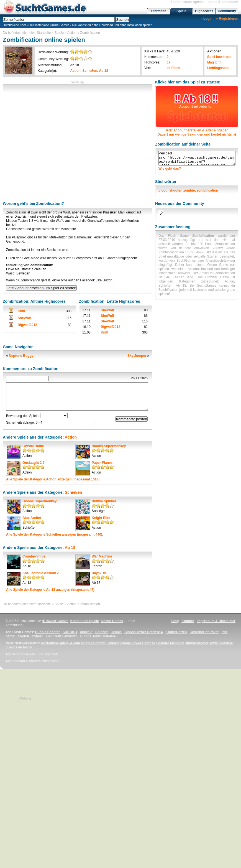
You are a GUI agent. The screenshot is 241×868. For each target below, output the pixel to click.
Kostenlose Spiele (85, 621)
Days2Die (99, 573)
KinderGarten (176, 632)
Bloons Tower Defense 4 (143, 632)
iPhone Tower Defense (137, 643)
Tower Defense (221, 643)
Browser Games (56, 621)
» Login (207, 19)
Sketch (23, 636)
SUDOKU (70, 632)
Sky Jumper (137, 356)
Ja (168, 62)
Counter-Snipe (34, 556)
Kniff (21, 311)
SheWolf (24, 318)
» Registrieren (227, 19)
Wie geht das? (170, 169)
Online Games (112, 621)
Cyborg (38, 636)
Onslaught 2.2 (33, 463)
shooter (175, 190)
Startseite (159, 11)
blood (163, 190)
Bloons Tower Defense (98, 636)
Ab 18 (74, 65)
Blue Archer (32, 518)
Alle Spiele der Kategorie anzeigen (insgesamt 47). (51, 590)
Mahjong (177, 643)
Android (86, 632)
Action (72, 33)
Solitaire (102, 632)
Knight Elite (101, 518)
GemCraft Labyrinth (62, 636)
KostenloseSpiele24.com (60, 643)
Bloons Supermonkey (109, 446)
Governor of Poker (204, 632)
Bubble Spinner (104, 501)
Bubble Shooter (47, 632)
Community (227, 11)
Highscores (204, 11)
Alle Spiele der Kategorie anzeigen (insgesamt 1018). (53, 479)
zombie (189, 190)
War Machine (102, 556)
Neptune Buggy (21, 356)
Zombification (90, 33)
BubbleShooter (197, 643)
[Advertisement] (52, 140)
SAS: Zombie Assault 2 (41, 573)
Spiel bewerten (219, 57)
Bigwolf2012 (27, 325)
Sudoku (113, 643)
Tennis (116, 632)
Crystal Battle (33, 446)
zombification (207, 190)
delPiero (173, 68)
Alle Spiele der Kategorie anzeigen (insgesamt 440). (55, 534)
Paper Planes (102, 463)
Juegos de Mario (19, 647)
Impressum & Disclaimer (216, 621)
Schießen (90, 71)
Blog (175, 621)
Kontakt (188, 621)
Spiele (181, 11)
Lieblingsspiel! (219, 68)
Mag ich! (214, 62)
